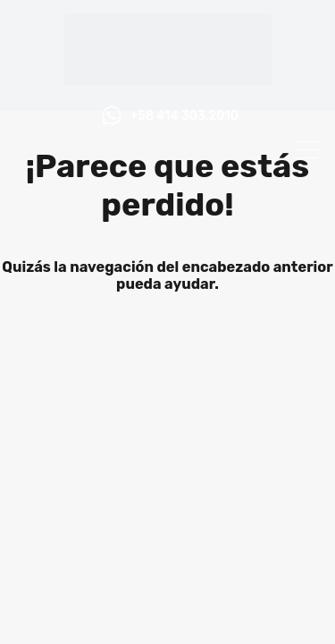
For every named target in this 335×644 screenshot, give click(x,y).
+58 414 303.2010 (184, 116)
